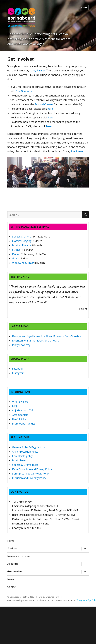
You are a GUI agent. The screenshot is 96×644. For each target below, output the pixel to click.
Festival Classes (44, 104)
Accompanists (20, 415)
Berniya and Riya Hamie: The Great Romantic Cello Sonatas (46, 336)
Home (11, 541)
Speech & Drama (22, 237)
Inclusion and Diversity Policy (29, 478)
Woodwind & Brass (23, 263)
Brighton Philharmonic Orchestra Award (36, 341)
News (11, 579)
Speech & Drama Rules (25, 465)
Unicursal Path (53, 597)
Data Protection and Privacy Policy (32, 469)
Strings (16, 250)
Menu (84, 7)
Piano (16, 254)
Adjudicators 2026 (23, 410)
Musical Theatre (22, 245)
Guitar (16, 258)
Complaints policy (22, 456)
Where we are (20, 402)
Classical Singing (22, 241)
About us (13, 564)
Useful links (19, 419)
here (50, 109)
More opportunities (24, 424)
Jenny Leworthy (21, 345)
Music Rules (19, 460)
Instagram (18, 373)
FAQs (15, 406)
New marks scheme (19, 556)
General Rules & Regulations (29, 447)
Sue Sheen (77, 151)
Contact (12, 587)
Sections (12, 548)
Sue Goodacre (24, 91)
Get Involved (15, 571)
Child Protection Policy (25, 452)
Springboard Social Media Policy (31, 474)
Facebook (18, 369)
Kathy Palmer (37, 70)
